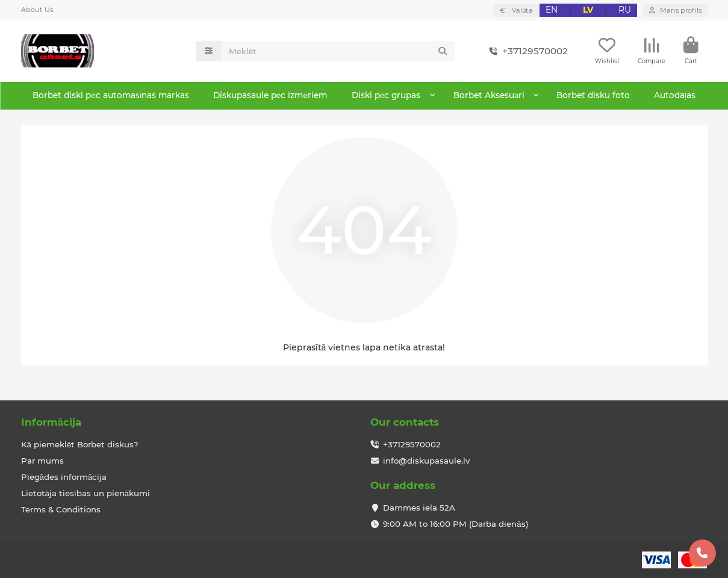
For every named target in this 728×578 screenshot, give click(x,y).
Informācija (51, 422)
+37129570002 (527, 52)
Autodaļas (674, 98)
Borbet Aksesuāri (489, 98)
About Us (37, 10)
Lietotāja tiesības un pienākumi (86, 493)
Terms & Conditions (61, 509)
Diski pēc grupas (386, 98)
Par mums (42, 461)
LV (588, 10)
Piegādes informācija (64, 477)
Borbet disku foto (593, 98)
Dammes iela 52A (419, 508)
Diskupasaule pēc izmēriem (269, 98)
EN (552, 10)
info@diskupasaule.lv (426, 461)
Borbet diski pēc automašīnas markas (110, 98)
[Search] (338, 52)
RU (625, 10)
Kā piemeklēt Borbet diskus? (80, 444)
